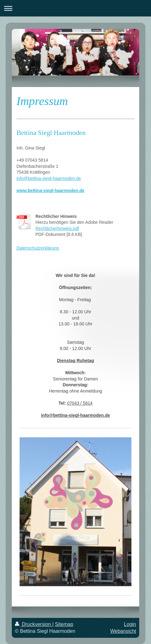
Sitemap (64, 624)
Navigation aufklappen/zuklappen (75, 8)
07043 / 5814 (80, 403)
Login (130, 624)
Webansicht (123, 631)
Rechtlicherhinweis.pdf (57, 228)
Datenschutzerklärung (38, 248)
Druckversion (34, 624)
